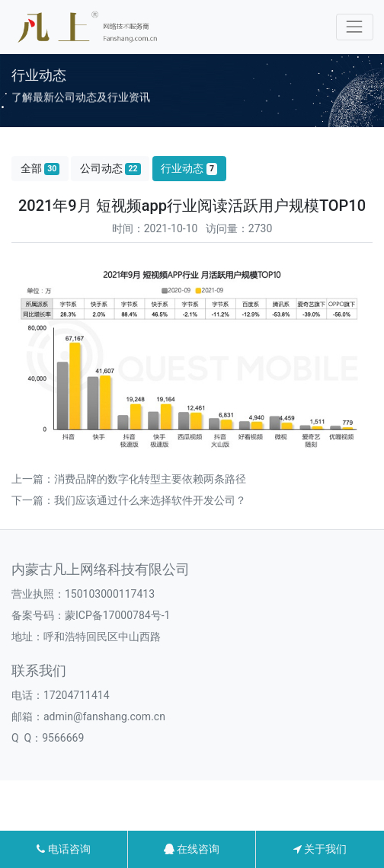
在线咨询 (192, 849)
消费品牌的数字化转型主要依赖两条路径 (150, 479)
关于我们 (320, 849)
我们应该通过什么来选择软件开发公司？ (150, 500)
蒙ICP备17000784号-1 (117, 615)
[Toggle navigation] (355, 27)
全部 (40, 169)
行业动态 (189, 169)
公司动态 (110, 169)
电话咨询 (63, 849)
